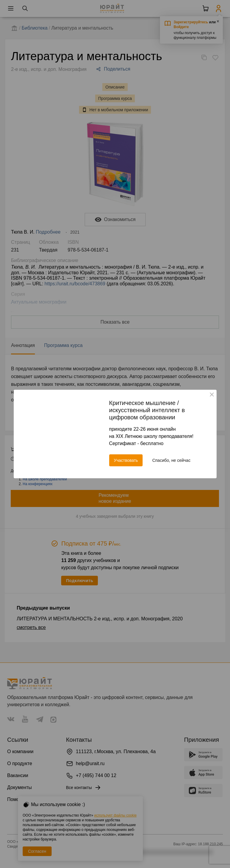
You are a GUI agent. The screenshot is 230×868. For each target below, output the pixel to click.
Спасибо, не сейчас (171, 460)
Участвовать (126, 460)
